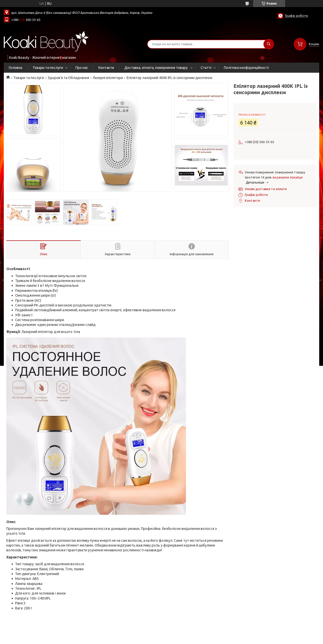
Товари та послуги (48, 68)
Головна (16, 68)
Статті (206, 68)
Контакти (106, 68)
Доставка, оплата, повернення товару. (156, 68)
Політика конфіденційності (246, 68)
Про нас (82, 68)
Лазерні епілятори (108, 78)
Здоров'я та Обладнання (68, 78)
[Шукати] (269, 44)
